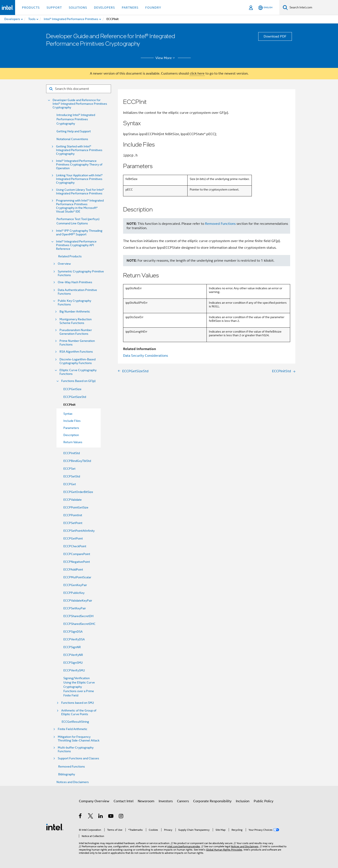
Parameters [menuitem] (71, 428)
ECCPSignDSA (73, 632)
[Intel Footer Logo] (55, 827)
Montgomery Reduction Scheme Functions (76, 321)
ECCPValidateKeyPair (78, 601)
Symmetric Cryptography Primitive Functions (81, 273)
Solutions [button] (78, 8)
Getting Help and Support (74, 131)
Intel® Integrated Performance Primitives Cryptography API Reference (76, 245)
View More (166, 58)
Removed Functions (72, 766)
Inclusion (243, 801)
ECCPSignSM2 (73, 663)
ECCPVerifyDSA (74, 639)
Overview (64, 264)
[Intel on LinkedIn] (101, 817)
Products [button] (31, 8)
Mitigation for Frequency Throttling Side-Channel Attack (79, 739)
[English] (265, 8)
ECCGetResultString (75, 722)
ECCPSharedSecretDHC (79, 624)
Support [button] (54, 8)
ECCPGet (70, 484)
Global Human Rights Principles (224, 850)
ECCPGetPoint (73, 538)
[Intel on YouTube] (111, 817)
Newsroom (146, 801)
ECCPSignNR (72, 647)
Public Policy (264, 801)
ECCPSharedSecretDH (78, 616)
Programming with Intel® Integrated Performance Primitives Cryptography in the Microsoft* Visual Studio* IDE (80, 206)
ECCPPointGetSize (76, 507)
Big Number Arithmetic (75, 312)
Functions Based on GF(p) (78, 381)
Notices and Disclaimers (73, 782)
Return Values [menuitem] (73, 442)
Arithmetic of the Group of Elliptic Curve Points (79, 712)
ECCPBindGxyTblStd (77, 461)
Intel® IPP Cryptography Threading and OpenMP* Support (79, 233)
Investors (166, 801)
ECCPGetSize (72, 389)
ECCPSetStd (72, 476)
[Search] (285, 7)
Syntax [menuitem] (68, 414)
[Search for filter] (79, 89)
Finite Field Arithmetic (73, 729)
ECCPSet (69, 469)
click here (197, 74)
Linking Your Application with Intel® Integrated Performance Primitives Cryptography (79, 179)
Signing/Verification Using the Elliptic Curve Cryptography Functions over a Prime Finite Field (79, 687)
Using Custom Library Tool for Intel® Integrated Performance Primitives (80, 192)
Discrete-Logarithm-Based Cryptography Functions (77, 361)
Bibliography (67, 774)
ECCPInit (69, 405)
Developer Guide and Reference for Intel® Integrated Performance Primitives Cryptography (80, 104)
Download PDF (275, 36)
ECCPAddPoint (73, 569)
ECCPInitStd (72, 453)
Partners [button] (130, 8)
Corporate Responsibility (212, 801)
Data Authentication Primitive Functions (77, 292)
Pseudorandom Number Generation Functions (76, 332)
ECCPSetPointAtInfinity (79, 531)
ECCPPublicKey (74, 593)
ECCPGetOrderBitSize (78, 492)
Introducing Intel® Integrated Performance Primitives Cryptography (76, 119)
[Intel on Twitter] (91, 817)
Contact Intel (124, 801)
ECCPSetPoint (73, 523)
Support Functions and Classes (78, 758)
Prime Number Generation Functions (77, 343)
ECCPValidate (73, 500)
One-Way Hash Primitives (75, 282)
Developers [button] (104, 8)
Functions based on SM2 (78, 703)
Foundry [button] (153, 8)
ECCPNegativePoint (77, 562)
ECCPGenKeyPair (75, 585)
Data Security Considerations (146, 356)
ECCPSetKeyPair (75, 608)
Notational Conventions (72, 139)
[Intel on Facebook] (81, 817)
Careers (183, 801)
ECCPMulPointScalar (77, 577)
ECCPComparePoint (77, 554)
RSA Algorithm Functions (76, 352)
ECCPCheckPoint (75, 546)
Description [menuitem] (71, 435)
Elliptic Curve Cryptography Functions (78, 372)
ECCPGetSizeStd (75, 397)
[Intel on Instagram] (121, 817)
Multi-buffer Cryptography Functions (76, 749)
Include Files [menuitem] (72, 421)
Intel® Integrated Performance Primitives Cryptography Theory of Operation (79, 165)
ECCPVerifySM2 (74, 670)
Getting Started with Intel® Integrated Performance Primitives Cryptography (79, 150)
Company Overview (94, 801)
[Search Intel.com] (313, 8)
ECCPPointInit (73, 515)
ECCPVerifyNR (73, 655)
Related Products (70, 256)
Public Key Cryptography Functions (74, 303)
